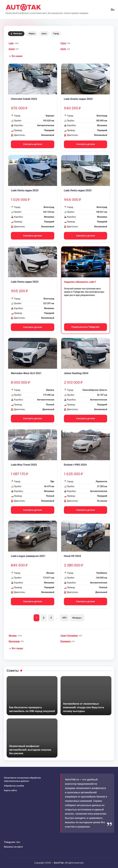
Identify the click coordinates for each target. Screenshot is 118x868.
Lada (11, 43)
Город (56, 33)
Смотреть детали (33, 144)
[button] (16, 56)
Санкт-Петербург (69, 636)
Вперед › (77, 618)
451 (64, 618)
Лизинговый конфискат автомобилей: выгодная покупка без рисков (30, 750)
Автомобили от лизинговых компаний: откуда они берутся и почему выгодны (84, 707)
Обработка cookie (14, 786)
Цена (44, 33)
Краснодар (14, 641)
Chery (63, 43)
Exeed (12, 49)
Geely (63, 49)
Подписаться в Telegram (85, 327)
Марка (32, 33)
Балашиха (66, 641)
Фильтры (16, 33)
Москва (13, 636)
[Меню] (112, 10)
